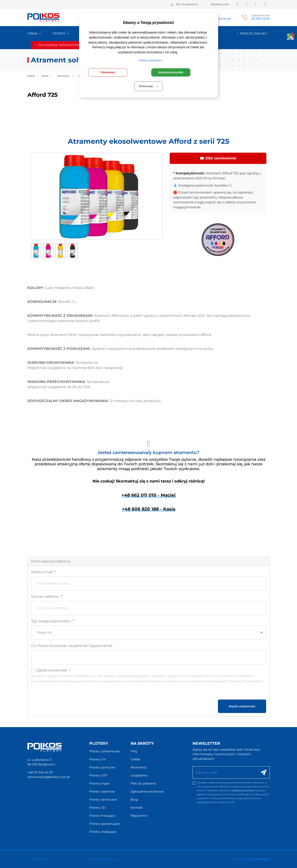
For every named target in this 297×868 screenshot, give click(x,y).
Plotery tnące (100, 783)
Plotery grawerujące (105, 824)
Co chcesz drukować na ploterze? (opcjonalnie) (72, 646)
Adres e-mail (43, 572)
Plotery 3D (97, 808)
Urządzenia (139, 775)
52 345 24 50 (261, 19)
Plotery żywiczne (102, 767)
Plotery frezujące (102, 816)
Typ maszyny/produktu (53, 621)
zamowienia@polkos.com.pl (49, 777)
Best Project (262, 859)
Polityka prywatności (243, 790)
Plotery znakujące (103, 832)
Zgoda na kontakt (53, 670)
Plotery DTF (98, 775)
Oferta (59, 33)
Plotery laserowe (102, 791)
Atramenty (139, 767)
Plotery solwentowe (104, 751)
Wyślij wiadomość (242, 706)
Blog (134, 800)
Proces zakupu (251, 33)
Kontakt (137, 808)
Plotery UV (98, 759)
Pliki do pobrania (143, 783)
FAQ (134, 751)
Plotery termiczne (103, 800)
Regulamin (139, 816)
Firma (32, 33)
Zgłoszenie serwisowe (56, 45)
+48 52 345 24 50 (40, 772)
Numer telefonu (47, 597)
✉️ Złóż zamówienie (218, 158)
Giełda (135, 759)
